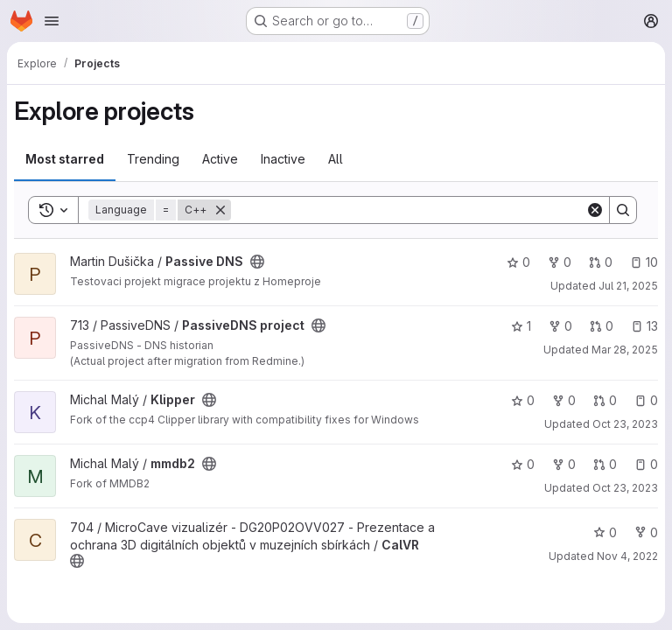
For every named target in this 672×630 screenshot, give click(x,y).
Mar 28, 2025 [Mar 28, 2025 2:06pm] (625, 350)
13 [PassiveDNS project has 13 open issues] (644, 326)
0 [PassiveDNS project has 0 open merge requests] (602, 326)
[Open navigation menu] (52, 21)
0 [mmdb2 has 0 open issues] (646, 464)
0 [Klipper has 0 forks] (564, 400)
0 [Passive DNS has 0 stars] (518, 262)
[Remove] (220, 210)
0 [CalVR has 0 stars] (605, 532)
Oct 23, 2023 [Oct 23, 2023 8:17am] (625, 488)
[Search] (408, 210)
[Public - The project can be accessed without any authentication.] (257, 262)
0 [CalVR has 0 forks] (646, 532)
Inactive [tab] (283, 159)
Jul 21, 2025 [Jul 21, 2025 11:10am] (628, 286)
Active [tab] (220, 159)
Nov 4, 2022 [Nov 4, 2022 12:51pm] (627, 556)
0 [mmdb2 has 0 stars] (523, 464)
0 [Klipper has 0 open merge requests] (605, 400)
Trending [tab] (153, 159)
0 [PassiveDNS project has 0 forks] (560, 326)
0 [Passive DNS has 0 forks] (560, 262)
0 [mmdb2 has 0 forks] (564, 464)
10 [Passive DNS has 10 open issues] (644, 262)
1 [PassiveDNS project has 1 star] (521, 326)
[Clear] (595, 210)
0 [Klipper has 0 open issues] (646, 400)
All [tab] (336, 159)
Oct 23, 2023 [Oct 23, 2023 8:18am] (625, 424)
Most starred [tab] (65, 159)
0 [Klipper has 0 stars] (523, 400)
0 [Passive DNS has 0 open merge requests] (601, 262)
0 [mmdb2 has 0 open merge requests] (605, 464)
